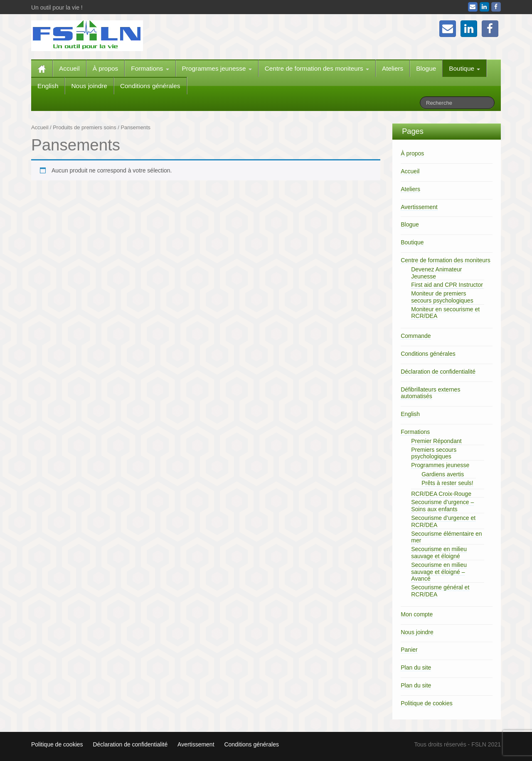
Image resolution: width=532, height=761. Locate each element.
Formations (150, 68)
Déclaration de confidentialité (438, 372)
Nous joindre (89, 86)
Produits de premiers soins (84, 127)
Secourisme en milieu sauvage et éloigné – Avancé (439, 572)
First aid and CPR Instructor (447, 285)
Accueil (69, 68)
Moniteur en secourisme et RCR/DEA (445, 313)
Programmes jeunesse (217, 68)
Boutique (464, 68)
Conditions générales (150, 86)
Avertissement (419, 207)
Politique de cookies (427, 703)
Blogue (426, 68)
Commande (416, 336)
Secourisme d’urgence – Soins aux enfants (442, 506)
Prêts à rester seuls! (447, 483)
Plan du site (416, 667)
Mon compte (417, 614)
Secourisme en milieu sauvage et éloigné (439, 553)
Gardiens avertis (443, 474)
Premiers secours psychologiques (434, 453)
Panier (409, 650)
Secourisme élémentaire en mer (446, 537)
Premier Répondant (436, 441)
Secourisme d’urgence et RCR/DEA (443, 521)
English (48, 86)
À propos (106, 68)
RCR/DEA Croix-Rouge (441, 494)
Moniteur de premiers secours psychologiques (442, 297)
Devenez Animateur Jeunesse (436, 273)
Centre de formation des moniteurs (317, 68)
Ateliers (393, 68)
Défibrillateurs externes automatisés (430, 393)
